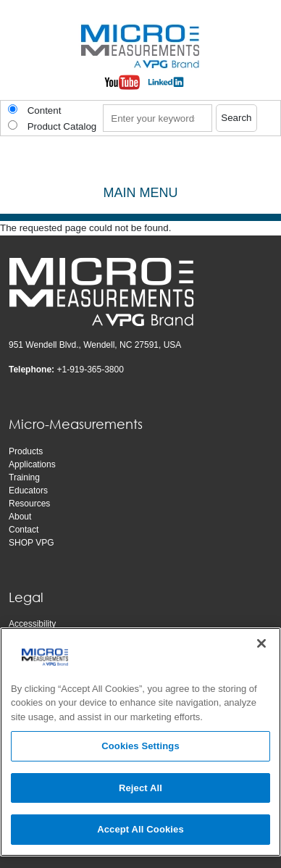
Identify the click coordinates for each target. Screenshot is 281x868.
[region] (140, 742)
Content (45, 110)
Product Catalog (62, 126)
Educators (28, 491)
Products (26, 451)
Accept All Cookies (140, 829)
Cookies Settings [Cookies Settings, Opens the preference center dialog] (140, 746)
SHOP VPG (31, 543)
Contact (24, 530)
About (20, 517)
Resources (29, 504)
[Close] (261, 643)
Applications (32, 464)
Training (24, 477)
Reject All (140, 788)
